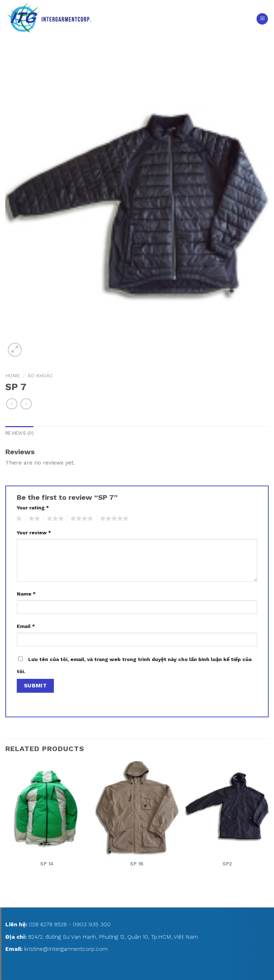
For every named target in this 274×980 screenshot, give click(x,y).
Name (26, 594)
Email (26, 626)
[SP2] (227, 807)
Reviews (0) (19, 433)
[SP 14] (47, 807)
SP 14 (47, 864)
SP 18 (137, 864)
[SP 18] (137, 807)
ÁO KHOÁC (40, 376)
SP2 (227, 864)
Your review (34, 533)
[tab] (19, 433)
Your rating (33, 508)
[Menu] (262, 19)
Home (13, 376)
